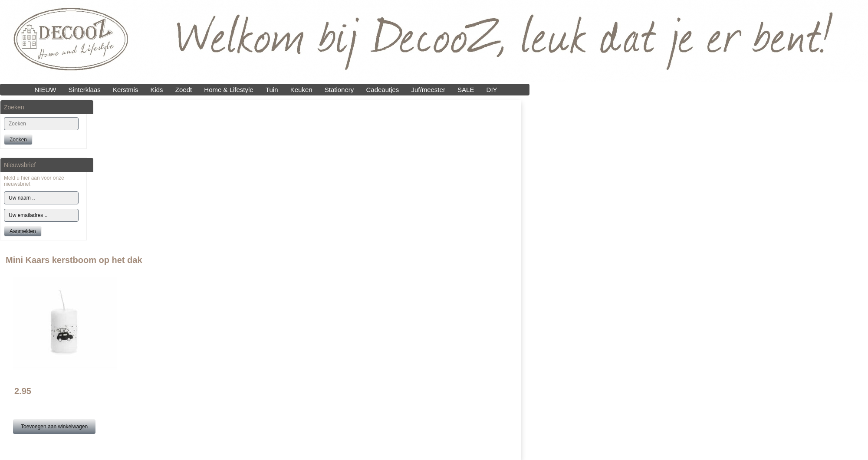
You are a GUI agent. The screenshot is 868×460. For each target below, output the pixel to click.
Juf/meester (428, 90)
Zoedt (184, 90)
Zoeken (18, 140)
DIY (492, 90)
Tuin (272, 90)
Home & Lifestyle (229, 90)
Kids (156, 90)
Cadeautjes (382, 90)
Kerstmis (125, 90)
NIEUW (45, 90)
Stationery (339, 90)
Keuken (301, 90)
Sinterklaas (85, 90)
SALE (466, 90)
